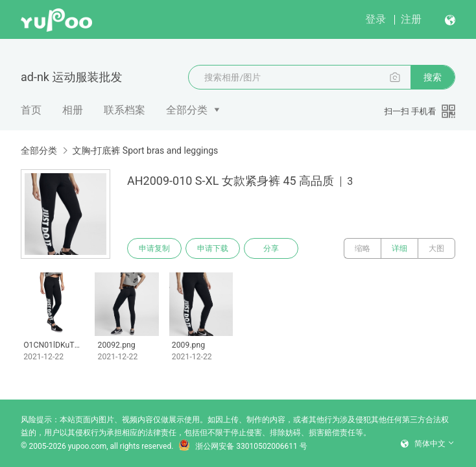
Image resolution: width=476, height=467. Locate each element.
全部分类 (187, 110)
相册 (73, 110)
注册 (411, 19)
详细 (399, 248)
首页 (31, 110)
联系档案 (125, 110)
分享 (271, 248)
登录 (375, 19)
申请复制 (154, 248)
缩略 (363, 248)
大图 (436, 248)
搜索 (433, 77)
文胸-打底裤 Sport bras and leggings (145, 150)
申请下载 (213, 248)
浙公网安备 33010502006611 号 (243, 446)
